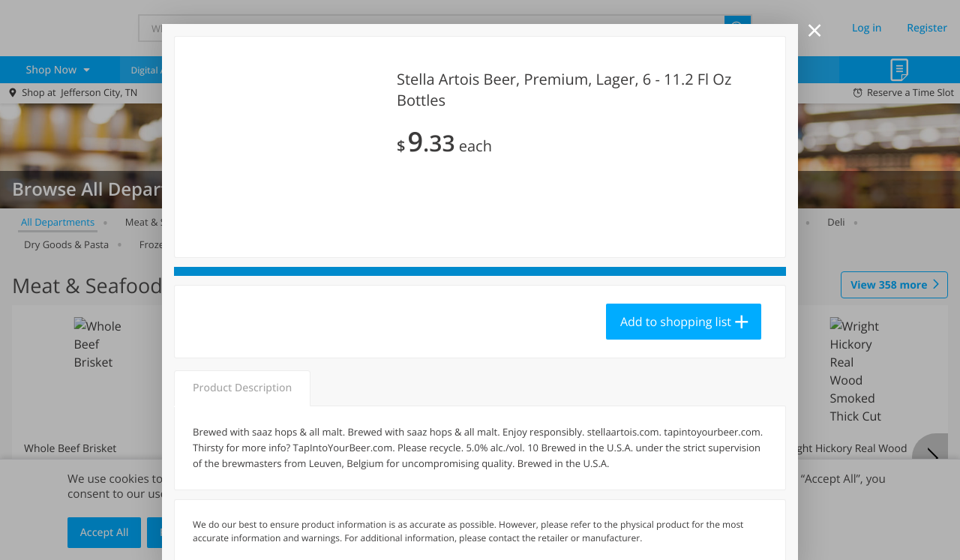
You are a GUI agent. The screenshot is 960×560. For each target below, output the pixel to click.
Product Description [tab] (242, 388)
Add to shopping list (676, 322)
